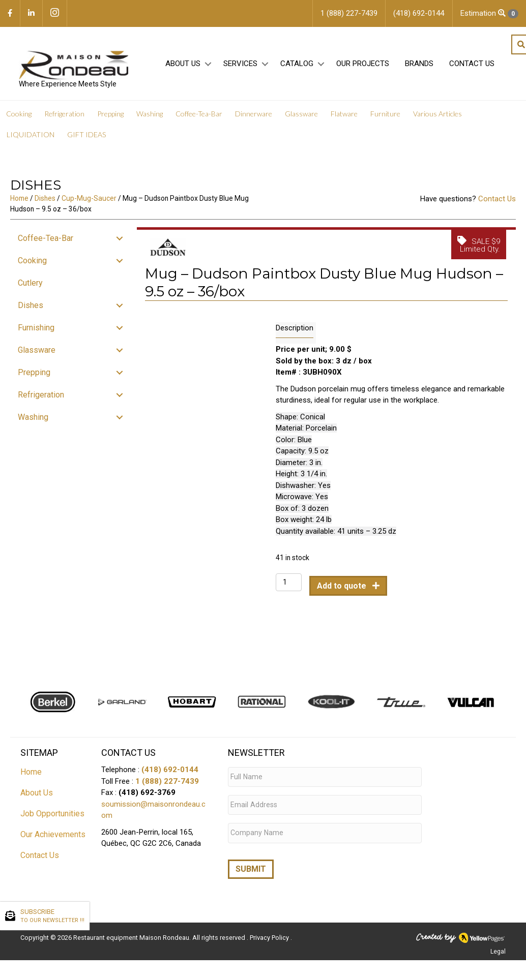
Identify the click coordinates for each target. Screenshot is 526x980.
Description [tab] (295, 331)
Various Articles (437, 117)
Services (239, 67)
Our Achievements (53, 837)
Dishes (45, 201)
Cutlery (30, 286)
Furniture (385, 117)
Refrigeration (64, 117)
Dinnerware (254, 117)
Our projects (361, 67)
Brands (418, 67)
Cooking (19, 117)
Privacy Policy (270, 931)
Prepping (110, 117)
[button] (206, 67)
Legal (498, 945)
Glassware (301, 117)
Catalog (295, 67)
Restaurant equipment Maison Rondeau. (132, 931)
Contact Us (470, 67)
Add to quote (343, 589)
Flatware (344, 117)
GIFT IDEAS (86, 137)
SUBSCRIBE (52, 916)
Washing (150, 117)
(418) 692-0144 (170, 773)
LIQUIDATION (31, 137)
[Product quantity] (289, 585)
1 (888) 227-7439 (167, 784)
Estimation (489, 13)
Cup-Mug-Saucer (89, 201)
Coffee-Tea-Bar (199, 117)
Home (19, 201)
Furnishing (36, 331)
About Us (181, 67)
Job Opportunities (52, 817)
